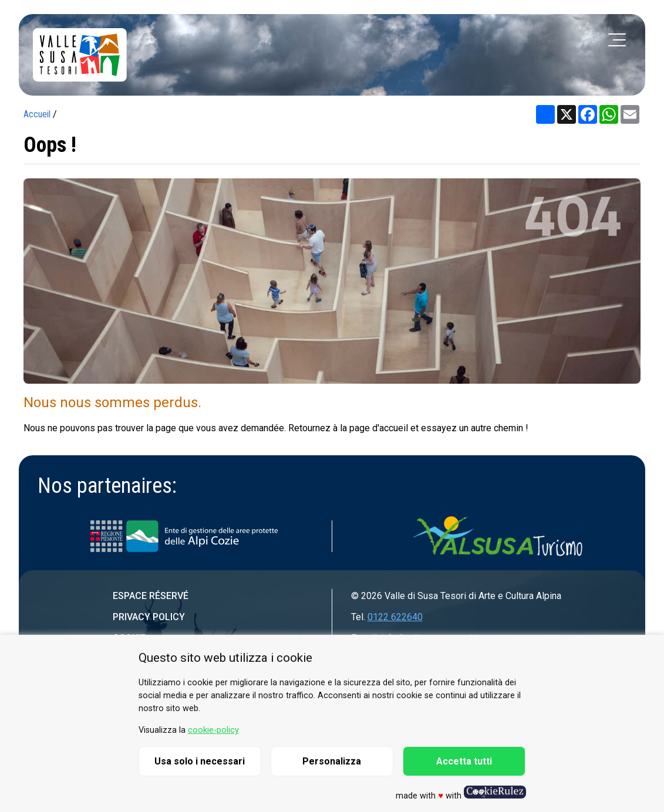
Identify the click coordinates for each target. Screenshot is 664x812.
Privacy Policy (149, 617)
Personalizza (332, 761)
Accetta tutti (464, 761)
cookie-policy (213, 730)
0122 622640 (395, 617)
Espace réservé (151, 596)
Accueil (37, 114)
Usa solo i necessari (200, 761)
